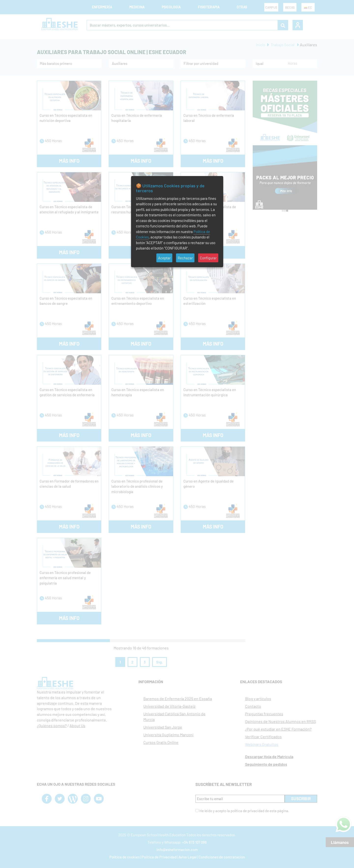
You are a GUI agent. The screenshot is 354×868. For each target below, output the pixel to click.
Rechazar (185, 258)
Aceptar (164, 258)
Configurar (208, 258)
